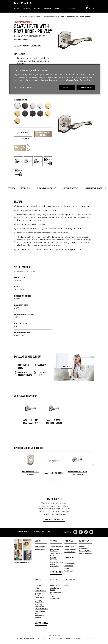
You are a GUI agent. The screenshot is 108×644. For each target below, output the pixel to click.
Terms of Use (78, 638)
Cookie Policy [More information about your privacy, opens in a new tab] (73, 80)
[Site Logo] (54, 4)
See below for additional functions (27, 46)
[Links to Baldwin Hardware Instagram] (75, 532)
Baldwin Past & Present (55, 589)
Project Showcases (83, 547)
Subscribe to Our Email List (54, 520)
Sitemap (88, 638)
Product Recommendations (94, 188)
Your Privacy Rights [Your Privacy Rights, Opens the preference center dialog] (24, 87)
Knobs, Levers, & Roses (56, 554)
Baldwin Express (41, 623)
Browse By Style (85, 551)
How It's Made (55, 586)
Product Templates (39, 594)
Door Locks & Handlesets (54, 550)
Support (58, 9)
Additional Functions (70, 188)
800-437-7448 (40, 547)
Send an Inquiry (41, 549)
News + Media (48, 9)
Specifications (26, 188)
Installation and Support (47, 188)
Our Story (37, 9)
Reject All (67, 87)
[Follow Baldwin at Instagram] (23, 563)
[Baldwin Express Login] (93, 8)
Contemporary (70, 563)
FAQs (37, 588)
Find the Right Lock (40, 612)
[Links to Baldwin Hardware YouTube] (91, 532)
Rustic (67, 568)
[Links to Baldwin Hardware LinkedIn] (86, 532)
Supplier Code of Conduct (62, 638)
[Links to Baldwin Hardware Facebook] (81, 532)
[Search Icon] (84, 8)
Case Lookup (40, 598)
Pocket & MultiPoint (54, 559)
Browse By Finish (56, 572)
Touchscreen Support (40, 616)
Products (17, 9)
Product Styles (70, 558)
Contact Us (39, 541)
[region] (55, 79)
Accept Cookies (86, 87)
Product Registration (40, 601)
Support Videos (41, 591)
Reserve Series (70, 552)
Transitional (69, 566)
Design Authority (85, 553)
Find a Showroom (23, 532)
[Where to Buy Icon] (90, 8)
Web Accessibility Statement (27, 638)
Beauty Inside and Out (56, 593)
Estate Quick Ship (71, 549)
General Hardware (56, 562)
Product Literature (42, 609)
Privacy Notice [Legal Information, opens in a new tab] (87, 80)
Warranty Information (40, 605)
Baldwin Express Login (42, 532)
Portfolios (69, 541)
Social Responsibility (55, 597)
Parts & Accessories (54, 565)
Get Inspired (27, 9)
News (67, 586)
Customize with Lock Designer (43, 134)
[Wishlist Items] (87, 8)
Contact (38, 586)
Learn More (66, 367)
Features (11, 188)
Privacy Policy (45, 638)
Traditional (69, 571)
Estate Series (69, 547)
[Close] (97, 68)
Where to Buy (23, 138)
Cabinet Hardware (56, 547)
